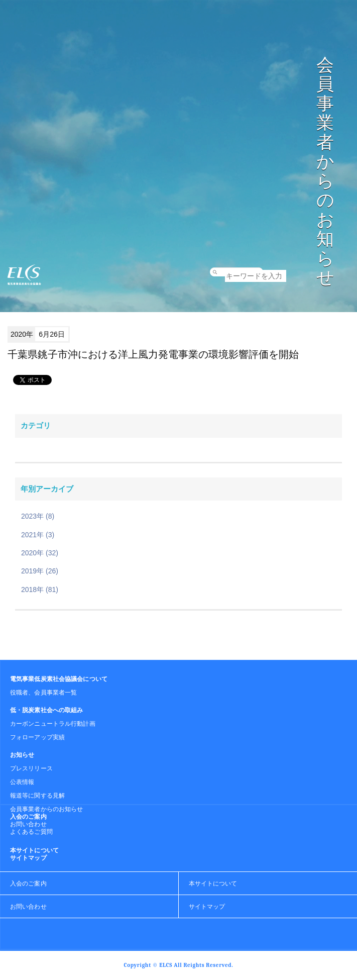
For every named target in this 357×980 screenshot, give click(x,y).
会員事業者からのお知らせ (46, 809)
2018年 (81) (40, 590)
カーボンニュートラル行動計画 (53, 724)
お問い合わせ (28, 824)
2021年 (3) (38, 535)
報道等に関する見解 (37, 796)
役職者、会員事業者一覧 (43, 693)
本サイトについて (34, 850)
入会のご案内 (28, 817)
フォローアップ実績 (37, 737)
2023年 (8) (38, 516)
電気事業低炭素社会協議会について (59, 679)
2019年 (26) (40, 571)
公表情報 (22, 782)
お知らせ (22, 755)
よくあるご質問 (31, 832)
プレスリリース (31, 768)
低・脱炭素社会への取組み (46, 710)
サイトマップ (28, 858)
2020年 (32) (40, 553)
